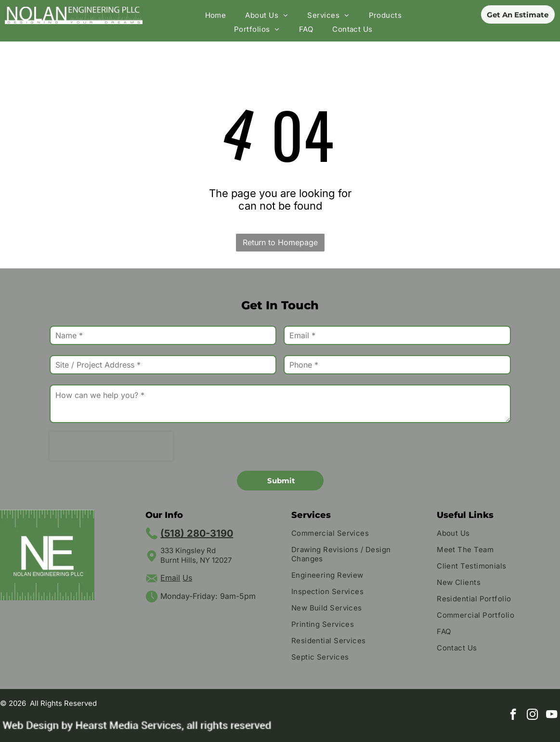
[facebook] (513, 715)
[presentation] (111, 446)
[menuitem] (216, 15)
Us (187, 578)
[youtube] (552, 715)
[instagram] (532, 715)
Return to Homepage (280, 242)
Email (170, 578)
